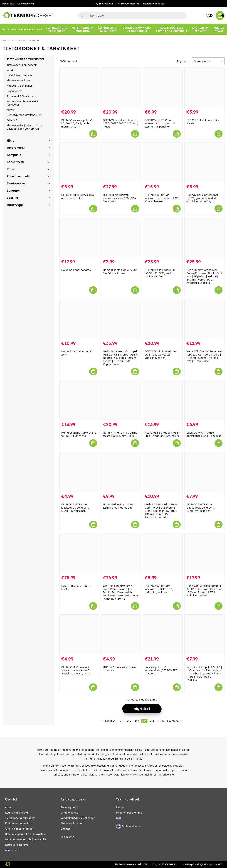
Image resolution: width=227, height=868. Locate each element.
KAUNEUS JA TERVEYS (17, 845)
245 (152, 721)
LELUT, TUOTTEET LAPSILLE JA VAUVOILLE (26, 839)
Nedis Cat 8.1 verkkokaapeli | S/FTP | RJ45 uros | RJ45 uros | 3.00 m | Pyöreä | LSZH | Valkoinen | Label (204, 591)
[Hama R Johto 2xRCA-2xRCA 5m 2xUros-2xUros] (121, 237)
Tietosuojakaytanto (72, 823)
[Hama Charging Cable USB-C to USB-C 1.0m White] (79, 400)
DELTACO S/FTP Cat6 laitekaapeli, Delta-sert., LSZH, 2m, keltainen (201, 508)
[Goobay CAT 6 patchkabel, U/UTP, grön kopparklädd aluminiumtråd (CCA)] (204, 162)
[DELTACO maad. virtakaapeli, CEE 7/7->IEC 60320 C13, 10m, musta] (121, 87)
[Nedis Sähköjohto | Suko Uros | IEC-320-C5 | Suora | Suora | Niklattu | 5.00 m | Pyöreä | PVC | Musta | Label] (204, 319)
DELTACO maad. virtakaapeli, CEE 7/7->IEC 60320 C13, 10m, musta (120, 123)
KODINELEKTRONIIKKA (16, 813)
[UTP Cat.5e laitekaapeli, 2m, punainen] (121, 635)
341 (162, 721)
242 (129, 721)
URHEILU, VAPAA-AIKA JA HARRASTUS (25, 834)
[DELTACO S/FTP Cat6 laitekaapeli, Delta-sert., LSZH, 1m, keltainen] (163, 553)
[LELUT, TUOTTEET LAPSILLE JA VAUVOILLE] (172, 29)
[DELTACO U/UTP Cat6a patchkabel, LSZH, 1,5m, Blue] (204, 400)
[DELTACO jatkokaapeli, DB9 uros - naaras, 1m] (79, 162)
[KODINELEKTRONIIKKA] (27, 29)
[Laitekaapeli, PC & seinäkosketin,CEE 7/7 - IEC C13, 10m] (163, 635)
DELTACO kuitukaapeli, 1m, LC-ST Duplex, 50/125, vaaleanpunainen (161, 355)
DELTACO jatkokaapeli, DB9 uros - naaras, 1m (78, 197)
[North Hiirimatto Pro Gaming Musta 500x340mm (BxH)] (121, 400)
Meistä (120, 807)
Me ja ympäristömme (129, 813)
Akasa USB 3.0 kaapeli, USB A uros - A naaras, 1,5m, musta (163, 434)
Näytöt (11, 110)
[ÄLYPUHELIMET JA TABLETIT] (108, 29)
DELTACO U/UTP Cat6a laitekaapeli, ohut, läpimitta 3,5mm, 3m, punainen (161, 123)
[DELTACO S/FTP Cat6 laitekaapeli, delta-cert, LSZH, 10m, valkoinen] (163, 162)
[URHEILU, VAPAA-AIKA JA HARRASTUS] (137, 29)
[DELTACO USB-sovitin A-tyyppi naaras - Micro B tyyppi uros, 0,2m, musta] (79, 635)
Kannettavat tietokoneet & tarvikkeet (23, 103)
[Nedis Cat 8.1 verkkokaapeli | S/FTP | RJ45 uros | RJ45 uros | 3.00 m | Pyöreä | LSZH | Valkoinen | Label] (204, 553)
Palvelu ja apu (69, 807)
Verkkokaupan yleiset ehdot (78, 818)
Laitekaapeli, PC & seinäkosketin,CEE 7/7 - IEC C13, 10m (161, 670)
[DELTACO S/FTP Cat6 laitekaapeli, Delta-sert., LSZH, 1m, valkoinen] (79, 472)
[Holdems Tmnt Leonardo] (79, 237)
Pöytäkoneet (14, 91)
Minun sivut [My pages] (67, 837)
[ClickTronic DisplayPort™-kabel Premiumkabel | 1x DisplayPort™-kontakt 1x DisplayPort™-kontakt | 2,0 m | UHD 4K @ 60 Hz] (121, 553)
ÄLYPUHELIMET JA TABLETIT (19, 829)
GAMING (12, 120)
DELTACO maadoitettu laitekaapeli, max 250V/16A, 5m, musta (120, 198)
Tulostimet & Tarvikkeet (21, 96)
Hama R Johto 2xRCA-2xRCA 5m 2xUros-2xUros (120, 272)
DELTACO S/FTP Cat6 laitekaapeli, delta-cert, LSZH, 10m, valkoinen (163, 198)
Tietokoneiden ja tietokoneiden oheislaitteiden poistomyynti (25, 127)
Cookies (66, 829)
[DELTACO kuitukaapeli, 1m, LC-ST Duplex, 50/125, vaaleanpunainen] (163, 319)
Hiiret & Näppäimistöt (20, 75)
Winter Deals (219, 29)
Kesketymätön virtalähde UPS (25, 115)
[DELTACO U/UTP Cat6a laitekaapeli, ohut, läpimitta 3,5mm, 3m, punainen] (163, 87)
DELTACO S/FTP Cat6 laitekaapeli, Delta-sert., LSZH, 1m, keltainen (159, 589)
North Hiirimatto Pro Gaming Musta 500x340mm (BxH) (120, 434)
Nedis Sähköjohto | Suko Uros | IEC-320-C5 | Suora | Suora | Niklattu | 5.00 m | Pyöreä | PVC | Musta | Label (204, 356)
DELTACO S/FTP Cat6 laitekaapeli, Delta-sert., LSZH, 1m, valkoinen (75, 508)
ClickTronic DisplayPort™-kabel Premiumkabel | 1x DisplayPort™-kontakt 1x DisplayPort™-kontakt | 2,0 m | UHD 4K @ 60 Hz (120, 592)
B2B (119, 818)
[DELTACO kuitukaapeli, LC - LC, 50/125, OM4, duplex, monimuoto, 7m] (79, 87)
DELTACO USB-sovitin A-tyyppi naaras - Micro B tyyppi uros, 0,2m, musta (76, 670)
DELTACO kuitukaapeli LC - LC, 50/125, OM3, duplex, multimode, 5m (161, 273)
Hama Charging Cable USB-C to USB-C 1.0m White (79, 434)
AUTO (8, 807)
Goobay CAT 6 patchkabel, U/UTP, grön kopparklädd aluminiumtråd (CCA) (202, 198)
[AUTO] (5, 29)
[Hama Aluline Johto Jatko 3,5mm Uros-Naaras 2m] (121, 472)
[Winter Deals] (219, 29)
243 (137, 721)
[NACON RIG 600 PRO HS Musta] (79, 553)
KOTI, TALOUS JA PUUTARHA (19, 823)
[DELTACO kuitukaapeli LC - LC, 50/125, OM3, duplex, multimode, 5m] (163, 237)
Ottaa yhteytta (69, 813)
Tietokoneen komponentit (22, 65)
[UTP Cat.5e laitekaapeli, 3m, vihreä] (204, 87)
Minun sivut (9, 4)
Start (5, 40)
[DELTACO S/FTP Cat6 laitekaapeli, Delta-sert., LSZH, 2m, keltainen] (204, 472)
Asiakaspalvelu (25, 4)
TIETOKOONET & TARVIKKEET (25, 40)
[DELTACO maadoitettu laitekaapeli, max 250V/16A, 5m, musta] (121, 162)
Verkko (11, 70)
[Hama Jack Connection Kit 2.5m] (79, 319)
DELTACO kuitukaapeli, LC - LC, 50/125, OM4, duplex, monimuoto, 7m (77, 123)
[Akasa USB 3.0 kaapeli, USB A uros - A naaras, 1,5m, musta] (163, 400)
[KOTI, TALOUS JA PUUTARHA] (83, 29)
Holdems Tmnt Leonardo (76, 270)
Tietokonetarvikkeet (19, 81)
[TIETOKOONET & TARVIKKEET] (57, 29)
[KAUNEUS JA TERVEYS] (200, 29)
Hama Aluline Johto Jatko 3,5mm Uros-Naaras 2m (119, 506)
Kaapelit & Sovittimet (19, 86)
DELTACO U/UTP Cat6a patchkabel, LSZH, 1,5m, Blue (204, 434)
